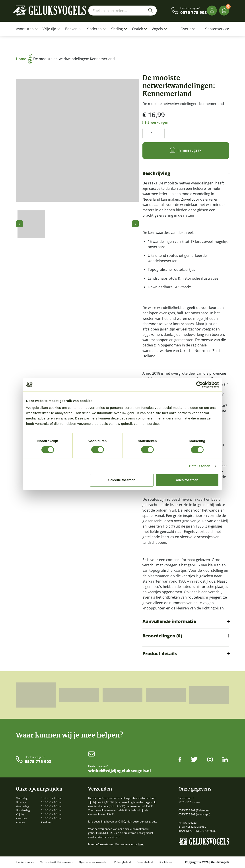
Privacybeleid (122, 862)
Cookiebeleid (145, 862)
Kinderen (94, 29)
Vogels (157, 29)
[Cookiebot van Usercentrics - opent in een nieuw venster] (199, 385)
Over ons (188, 29)
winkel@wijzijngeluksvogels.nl (120, 771)
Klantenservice (217, 29)
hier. (141, 844)
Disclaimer (165, 862)
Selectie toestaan (122, 480)
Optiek (137, 29)
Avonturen (25, 29)
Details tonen (200, 466)
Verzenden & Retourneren (56, 862)
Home (24, 59)
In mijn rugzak (189, 150)
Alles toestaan (187, 480)
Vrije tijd (49, 29)
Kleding (117, 29)
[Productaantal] (154, 133)
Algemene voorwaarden (93, 862)
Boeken (71, 29)
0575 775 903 (194, 13)
